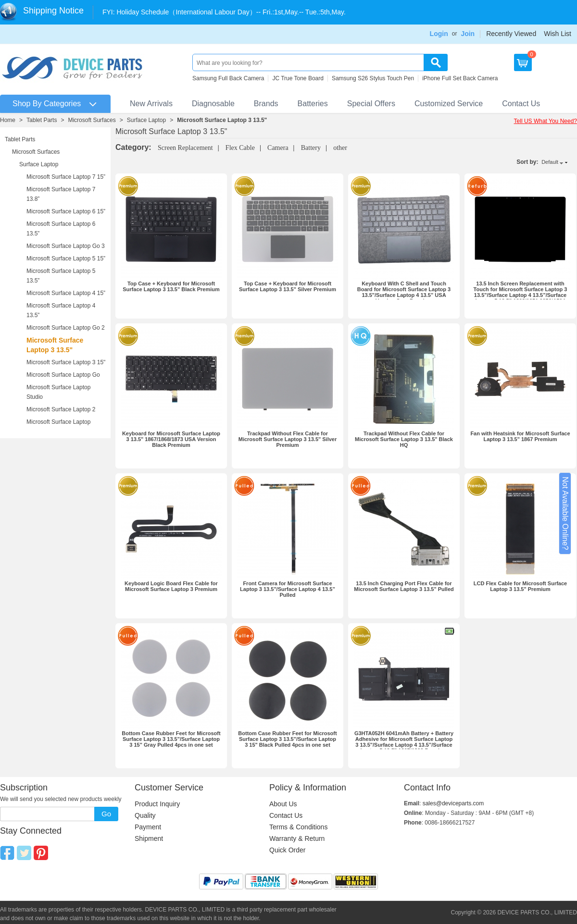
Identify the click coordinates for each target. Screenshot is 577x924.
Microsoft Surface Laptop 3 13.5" (222, 120)
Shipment (149, 838)
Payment (148, 827)
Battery (311, 148)
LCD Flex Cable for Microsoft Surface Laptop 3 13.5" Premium (520, 586)
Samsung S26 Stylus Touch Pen (373, 78)
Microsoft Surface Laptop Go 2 (66, 328)
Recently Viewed (511, 34)
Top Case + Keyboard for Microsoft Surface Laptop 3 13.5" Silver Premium (288, 286)
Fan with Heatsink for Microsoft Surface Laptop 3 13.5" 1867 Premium (520, 436)
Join (468, 34)
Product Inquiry (157, 804)
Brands (266, 104)
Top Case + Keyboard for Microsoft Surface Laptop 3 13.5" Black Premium (171, 286)
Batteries (313, 104)
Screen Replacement (185, 148)
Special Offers (371, 104)
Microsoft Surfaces (92, 120)
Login (439, 34)
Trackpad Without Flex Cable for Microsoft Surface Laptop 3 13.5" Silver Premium (288, 439)
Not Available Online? (565, 513)
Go (106, 814)
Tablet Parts (42, 120)
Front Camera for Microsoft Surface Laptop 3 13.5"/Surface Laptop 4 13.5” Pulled (288, 589)
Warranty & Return (297, 838)
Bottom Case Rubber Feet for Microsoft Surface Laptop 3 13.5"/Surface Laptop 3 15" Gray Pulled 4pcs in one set (171, 739)
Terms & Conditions (298, 827)
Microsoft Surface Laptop (58, 422)
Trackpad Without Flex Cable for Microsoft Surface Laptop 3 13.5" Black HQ (404, 439)
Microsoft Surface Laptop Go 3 (66, 246)
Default (550, 162)
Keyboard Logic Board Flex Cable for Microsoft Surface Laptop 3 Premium (171, 586)
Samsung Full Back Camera (228, 78)
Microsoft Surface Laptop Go (63, 375)
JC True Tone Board (298, 78)
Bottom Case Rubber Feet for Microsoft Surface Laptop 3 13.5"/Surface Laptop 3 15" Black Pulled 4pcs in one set (287, 739)
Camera (278, 148)
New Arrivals (151, 104)
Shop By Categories (47, 104)
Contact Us (521, 104)
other (340, 148)
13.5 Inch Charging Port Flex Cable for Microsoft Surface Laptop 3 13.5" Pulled (404, 586)
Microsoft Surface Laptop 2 (61, 409)
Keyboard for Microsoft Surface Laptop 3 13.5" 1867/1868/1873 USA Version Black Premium (171, 439)
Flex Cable (240, 148)
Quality (145, 815)
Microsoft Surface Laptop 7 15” (66, 177)
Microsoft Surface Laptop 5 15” (66, 259)
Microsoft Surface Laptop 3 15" (66, 362)
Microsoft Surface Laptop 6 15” (66, 211)
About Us (283, 804)
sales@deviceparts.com (453, 803)
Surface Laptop (146, 120)
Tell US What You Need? (546, 121)
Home (8, 120)
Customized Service (449, 104)
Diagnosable (213, 104)
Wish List (558, 34)
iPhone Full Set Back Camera (460, 78)
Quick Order (287, 850)
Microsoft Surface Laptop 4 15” (66, 293)
